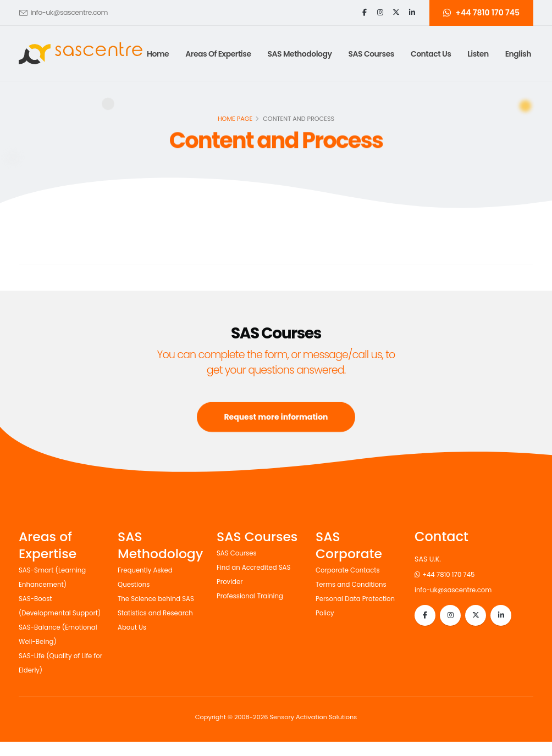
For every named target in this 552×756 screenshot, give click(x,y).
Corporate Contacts (350, 570)
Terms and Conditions (354, 584)
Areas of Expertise (218, 54)
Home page (235, 120)
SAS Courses (238, 553)
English (518, 54)
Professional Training (252, 596)
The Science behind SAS (159, 599)
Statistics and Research (158, 613)
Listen (478, 54)
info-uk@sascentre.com (69, 12)
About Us (133, 627)
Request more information (276, 428)
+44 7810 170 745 (447, 574)
